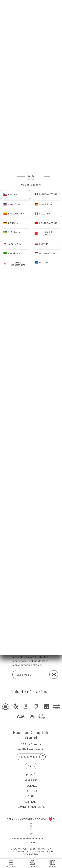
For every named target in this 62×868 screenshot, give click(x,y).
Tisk (31, 796)
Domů (31, 775)
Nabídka (31, 791)
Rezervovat (11, 863)
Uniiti (33, 842)
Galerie (31, 780)
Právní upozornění (31, 807)
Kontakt (31, 802)
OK (54, 675)
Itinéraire (32, 863)
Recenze (31, 786)
